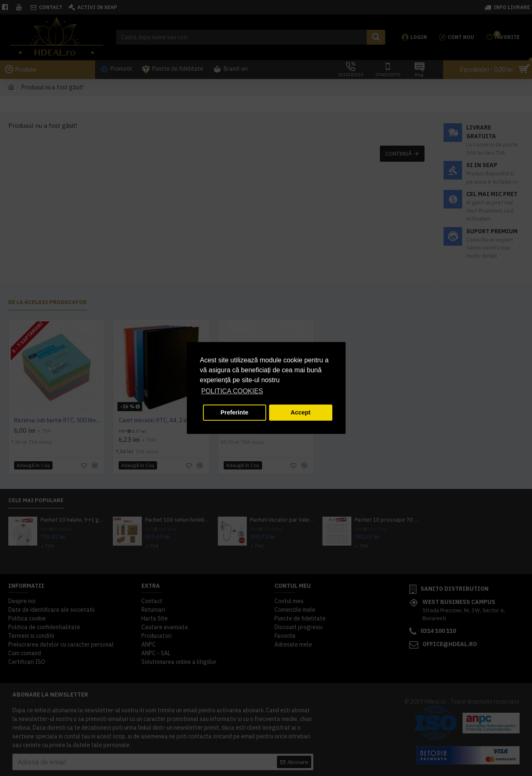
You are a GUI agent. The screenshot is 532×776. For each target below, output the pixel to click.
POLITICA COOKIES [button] (232, 391)
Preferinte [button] (235, 412)
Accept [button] (301, 412)
